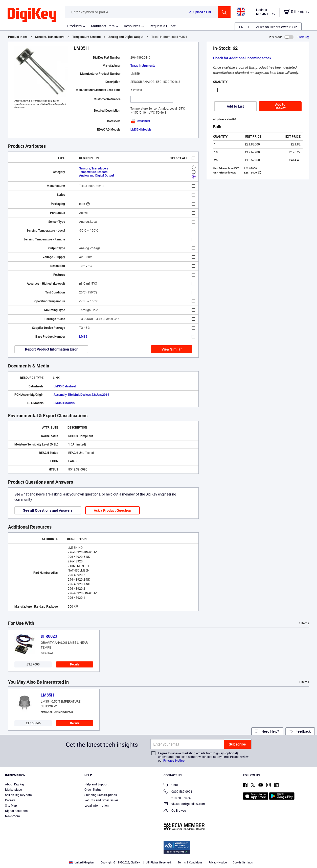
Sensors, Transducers (50, 37)
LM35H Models (141, 130)
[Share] (303, 37)
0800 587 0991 (178, 792)
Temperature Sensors (86, 37)
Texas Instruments (143, 66)
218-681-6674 (177, 798)
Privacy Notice (174, 761)
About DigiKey (15, 784)
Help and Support (96, 784)
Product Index (18, 37)
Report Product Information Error (51, 349)
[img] (32, 15)
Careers (10, 800)
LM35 (83, 337)
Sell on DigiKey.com (18, 795)
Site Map (11, 806)
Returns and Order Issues (101, 800)
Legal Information (97, 806)
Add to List (235, 106)
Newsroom (13, 816)
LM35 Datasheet (65, 386)
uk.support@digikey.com (184, 804)
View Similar (172, 349)
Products (74, 26)
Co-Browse (175, 811)
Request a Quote (163, 26)
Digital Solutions (16, 811)
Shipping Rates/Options (101, 795)
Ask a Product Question (112, 510)
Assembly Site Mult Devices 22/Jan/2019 (81, 395)
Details (75, 664)
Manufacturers (103, 26)
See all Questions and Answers (48, 510)
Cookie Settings (243, 863)
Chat (171, 785)
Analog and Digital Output (126, 37)
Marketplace (13, 790)
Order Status (93, 790)
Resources (132, 26)
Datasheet (140, 121)
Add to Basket (280, 106)
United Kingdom (82, 863)
